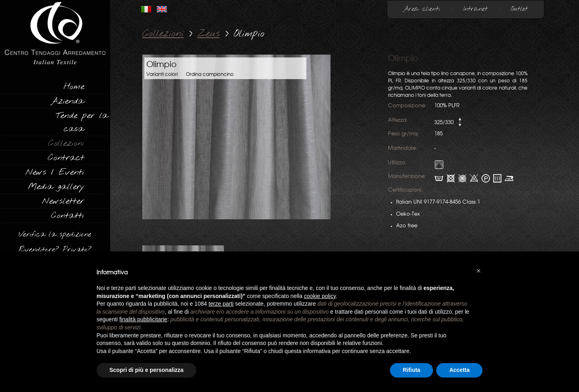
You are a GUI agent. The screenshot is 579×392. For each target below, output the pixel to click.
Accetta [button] (459, 370)
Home (74, 87)
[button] (478, 271)
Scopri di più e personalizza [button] (146, 370)
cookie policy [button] (320, 296)
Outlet (519, 9)
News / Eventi (55, 172)
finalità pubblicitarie (143, 319)
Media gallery (56, 187)
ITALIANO (146, 9)
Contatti (68, 216)
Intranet (475, 9)
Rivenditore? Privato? (55, 250)
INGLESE (162, 9)
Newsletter (63, 201)
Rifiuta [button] (412, 370)
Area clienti (422, 9)
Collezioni (66, 143)
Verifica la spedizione (55, 235)
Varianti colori (162, 74)
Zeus (209, 34)
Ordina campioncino (210, 74)
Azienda (67, 101)
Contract (66, 158)
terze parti (221, 304)
